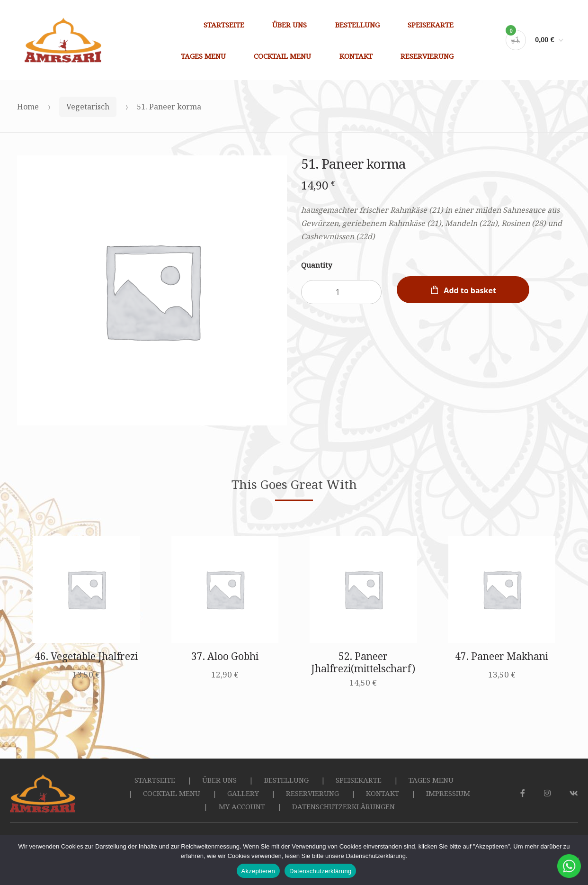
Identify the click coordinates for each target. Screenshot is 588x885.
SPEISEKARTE (431, 25)
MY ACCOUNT (242, 806)
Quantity (316, 265)
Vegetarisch (88, 107)
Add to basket (470, 290)
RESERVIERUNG (427, 56)
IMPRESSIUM (448, 793)
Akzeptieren (258, 871)
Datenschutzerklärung (320, 871)
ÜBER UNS (290, 25)
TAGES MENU (203, 56)
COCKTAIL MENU (282, 56)
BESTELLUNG (357, 25)
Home (28, 107)
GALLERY (243, 793)
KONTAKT (356, 56)
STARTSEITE (224, 25)
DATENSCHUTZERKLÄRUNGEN (343, 806)
